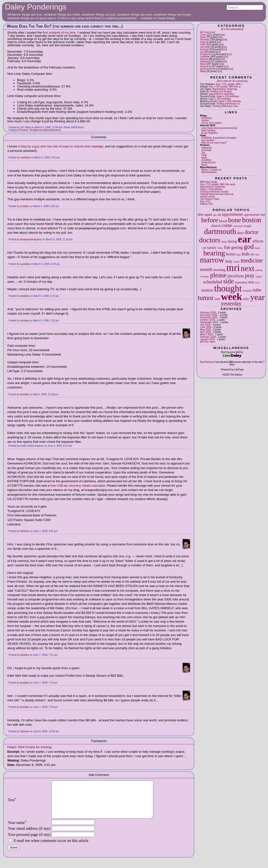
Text (12, 804)
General (205, 49)
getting (237, 247)
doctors (210, 240)
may (229, 261)
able (200, 214)
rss (212, 32)
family (212, 248)
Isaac (203, 37)
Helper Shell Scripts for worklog (29, 747)
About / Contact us (211, 170)
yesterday (231, 304)
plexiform (236, 276)
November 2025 (209, 317)
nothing (259, 270)
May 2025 (206, 330)
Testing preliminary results (214, 192)
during (232, 241)
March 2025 (207, 334)
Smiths (205, 121)
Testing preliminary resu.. (226, 106)
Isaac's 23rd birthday (228, 96)
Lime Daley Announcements (217, 128)
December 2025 (209, 315)
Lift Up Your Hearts (212, 123)
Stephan (25, 531)
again (208, 214)
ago (215, 215)
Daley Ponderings (36, 7)
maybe (237, 262)
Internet (204, 59)
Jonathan (205, 57)
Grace (203, 35)
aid (219, 215)
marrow (212, 260)
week (232, 297)
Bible (203, 71)
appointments (252, 215)
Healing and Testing (221, 92)
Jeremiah (205, 47)
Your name (17, 830)
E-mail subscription (232, 29)
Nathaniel (205, 62)
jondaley (25, 206)
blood (223, 221)
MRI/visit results (209, 182)
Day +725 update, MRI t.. (230, 84)
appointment (232, 214)
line (257, 255)
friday (220, 248)
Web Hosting (208, 130)
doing (224, 242)
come (227, 225)
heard (257, 248)
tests (257, 283)
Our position (208, 140)
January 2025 (208, 339)
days (241, 233)
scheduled (213, 282)
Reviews (205, 40)
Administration (209, 172)
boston (252, 220)
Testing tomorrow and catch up (217, 194)
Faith (203, 44)
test (251, 282)
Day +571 (205, 201)
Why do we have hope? (214, 143)
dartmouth (220, 231)
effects (258, 241)
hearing (214, 253)
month (206, 269)
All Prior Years (208, 342)
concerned (238, 226)
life (253, 254)
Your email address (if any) (29, 836)
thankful (207, 290)
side (228, 281)
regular (259, 276)
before (210, 220)
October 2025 (208, 320)
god (249, 247)
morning (219, 270)
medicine (252, 260)
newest (56, 130)
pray (250, 275)
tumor (206, 298)
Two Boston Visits (210, 199)
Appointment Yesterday (225, 89)
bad (263, 215)
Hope (203, 42)
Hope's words (207, 197)
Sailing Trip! (206, 204)
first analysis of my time (59, 33)
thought (228, 288)
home (231, 254)
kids (246, 254)
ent (204, 248)
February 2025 (208, 337)
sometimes (241, 282)
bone (235, 220)
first (32, 130)
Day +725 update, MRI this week (218, 184)
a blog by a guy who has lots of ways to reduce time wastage (61, 146)
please (218, 275)
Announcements (209, 69)
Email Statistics (210, 133)
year (258, 297)
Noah (203, 64)
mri (233, 268)
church (216, 226)
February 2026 (208, 313)
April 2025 (206, 332)
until (217, 299)
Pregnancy (206, 66)
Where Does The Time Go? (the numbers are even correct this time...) (65, 26)
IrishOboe (207, 118)
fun (227, 247)
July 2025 (205, 325)
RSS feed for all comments (232, 81)
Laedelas (25, 158)
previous (40, 130)
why (246, 299)
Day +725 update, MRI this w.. (225, 87)
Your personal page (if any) (29, 842)
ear (245, 239)
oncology (205, 276)
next (248, 268)
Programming (207, 54)
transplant (247, 291)
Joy (202, 52)
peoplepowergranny (31, 239)
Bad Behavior (207, 362)
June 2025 (206, 327)
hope (239, 255)
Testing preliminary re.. (229, 104)
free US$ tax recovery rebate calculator (78, 486)
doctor (251, 232)
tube (257, 290)
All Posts (205, 32)
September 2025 (209, 322)
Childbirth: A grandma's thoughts (219, 138)
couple (247, 226)
